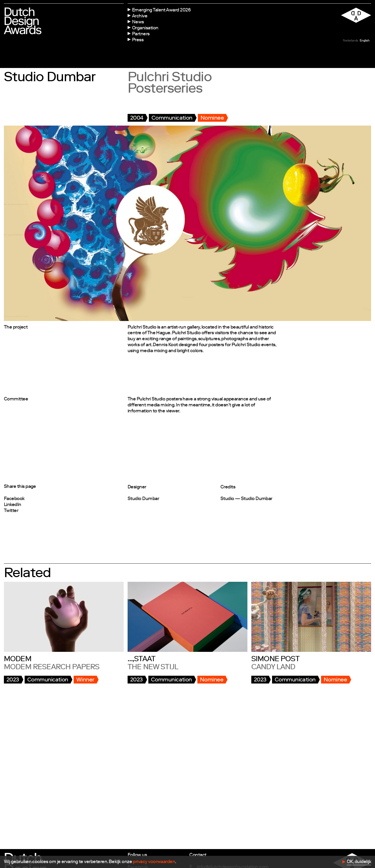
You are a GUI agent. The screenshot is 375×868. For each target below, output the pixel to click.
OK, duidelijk (359, 862)
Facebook (14, 499)
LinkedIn (13, 505)
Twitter (11, 511)
